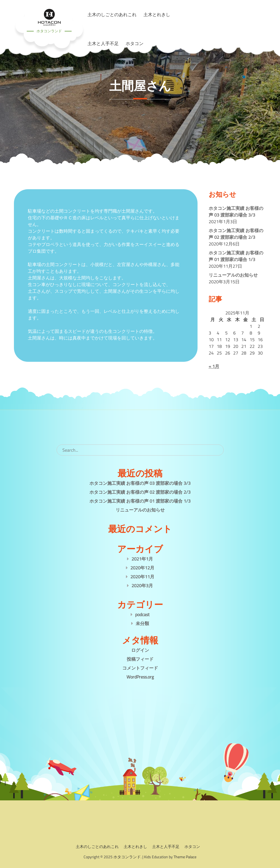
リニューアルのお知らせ (233, 275)
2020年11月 (142, 577)
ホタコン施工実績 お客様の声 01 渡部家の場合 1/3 (236, 256)
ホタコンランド (49, 31)
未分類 (142, 623)
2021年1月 (142, 559)
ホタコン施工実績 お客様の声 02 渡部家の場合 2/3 (236, 234)
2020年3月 (142, 586)
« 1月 (214, 366)
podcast (142, 614)
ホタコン (135, 43)
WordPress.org (140, 677)
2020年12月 (142, 568)
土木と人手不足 (103, 43)
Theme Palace (185, 857)
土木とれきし (135, 846)
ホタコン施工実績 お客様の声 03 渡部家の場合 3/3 (236, 212)
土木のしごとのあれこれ (97, 846)
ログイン (140, 650)
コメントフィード (140, 668)
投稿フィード (140, 659)
